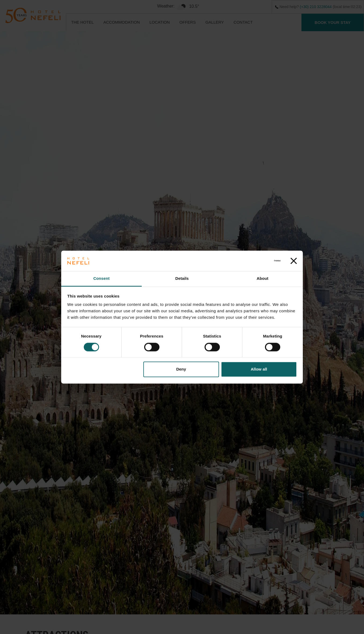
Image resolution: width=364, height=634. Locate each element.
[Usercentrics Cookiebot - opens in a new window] (257, 261)
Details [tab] (182, 279)
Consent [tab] (102, 279)
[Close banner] (294, 261)
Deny (181, 369)
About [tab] (263, 279)
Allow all (259, 369)
